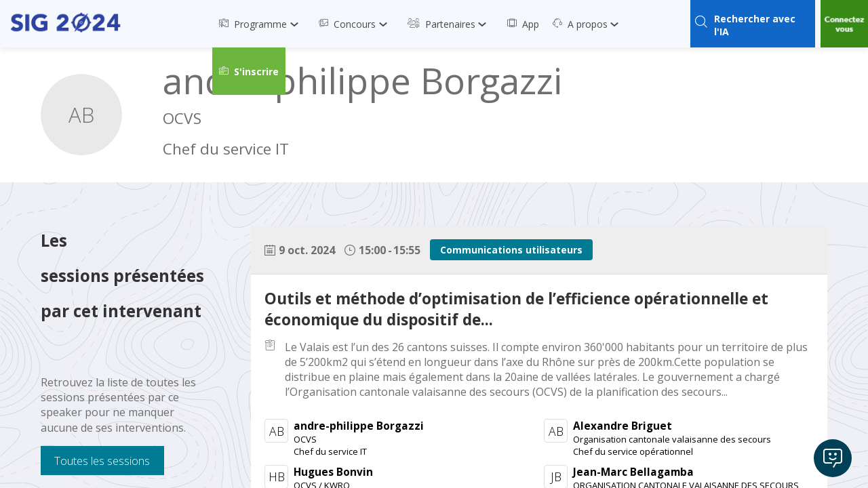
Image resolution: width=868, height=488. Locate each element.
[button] (249, 71)
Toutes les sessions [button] (102, 461)
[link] (262, 24)
